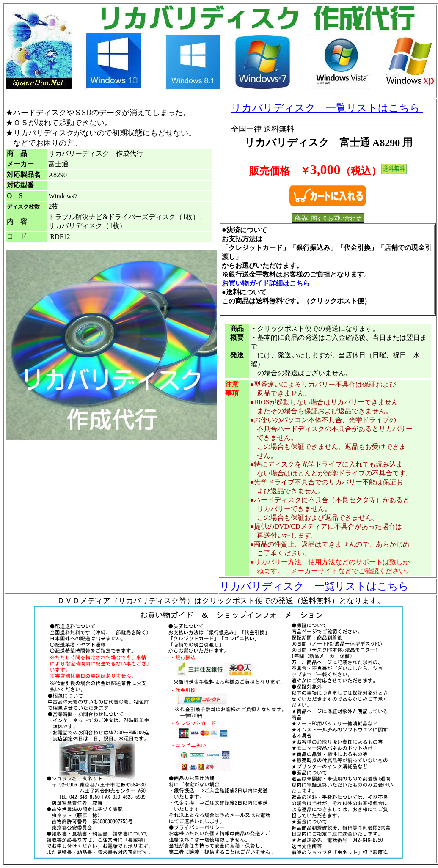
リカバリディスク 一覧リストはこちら (327, 108)
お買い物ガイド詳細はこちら (266, 283)
